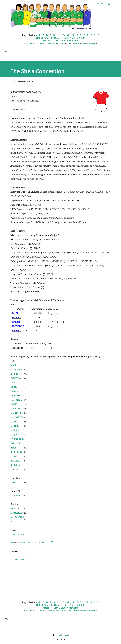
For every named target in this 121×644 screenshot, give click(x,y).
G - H (56, 35)
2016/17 (81, 38)
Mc (68, 35)
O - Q (82, 35)
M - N (75, 35)
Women (92, 43)
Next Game (73, 41)
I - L (63, 35)
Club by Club (27, 542)
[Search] (100, 4)
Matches (47, 41)
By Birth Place (68, 38)
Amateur (61, 43)
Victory (52, 43)
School (84, 43)
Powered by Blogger (60, 635)
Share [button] (13, 542)
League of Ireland (41, 542)
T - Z (96, 35)
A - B (38, 35)
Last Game (59, 41)
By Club (55, 38)
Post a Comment (17, 559)
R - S (90, 35)
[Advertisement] (60, 582)
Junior (69, 43)
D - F (48, 35)
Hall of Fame (43, 38)
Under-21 (33, 43)
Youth (77, 43)
